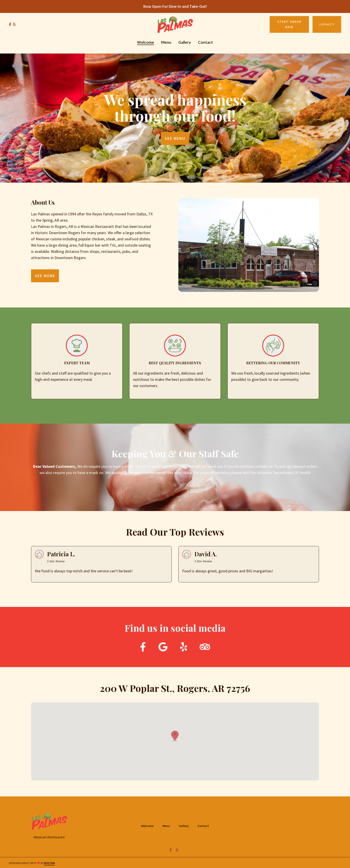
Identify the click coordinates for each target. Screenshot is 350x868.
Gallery (185, 826)
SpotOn (49, 863)
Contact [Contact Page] (205, 42)
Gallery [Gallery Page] (185, 42)
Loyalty (327, 24)
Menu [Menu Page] (166, 42)
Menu (168, 826)
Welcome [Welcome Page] (146, 42)
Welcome (149, 826)
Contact (205, 826)
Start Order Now (289, 24)
